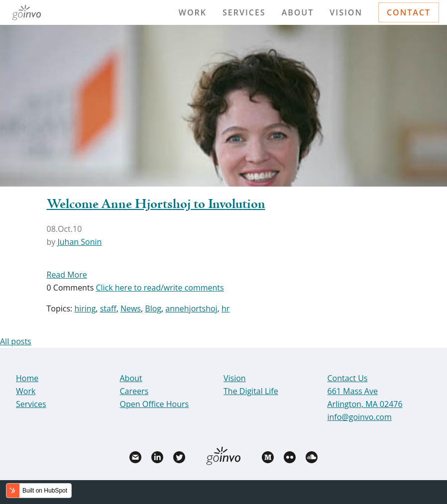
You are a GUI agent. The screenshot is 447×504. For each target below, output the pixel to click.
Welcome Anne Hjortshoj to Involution (156, 204)
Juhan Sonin (79, 242)
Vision (346, 12)
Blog (153, 308)
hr (225, 308)
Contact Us (348, 378)
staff (108, 308)
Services (244, 12)
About (298, 12)
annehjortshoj (191, 308)
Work (193, 12)
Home (27, 378)
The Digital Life (251, 391)
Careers (134, 391)
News (131, 308)
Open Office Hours (155, 404)
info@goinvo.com (360, 417)
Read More (67, 275)
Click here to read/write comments (160, 288)
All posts (16, 341)
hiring (85, 308)
